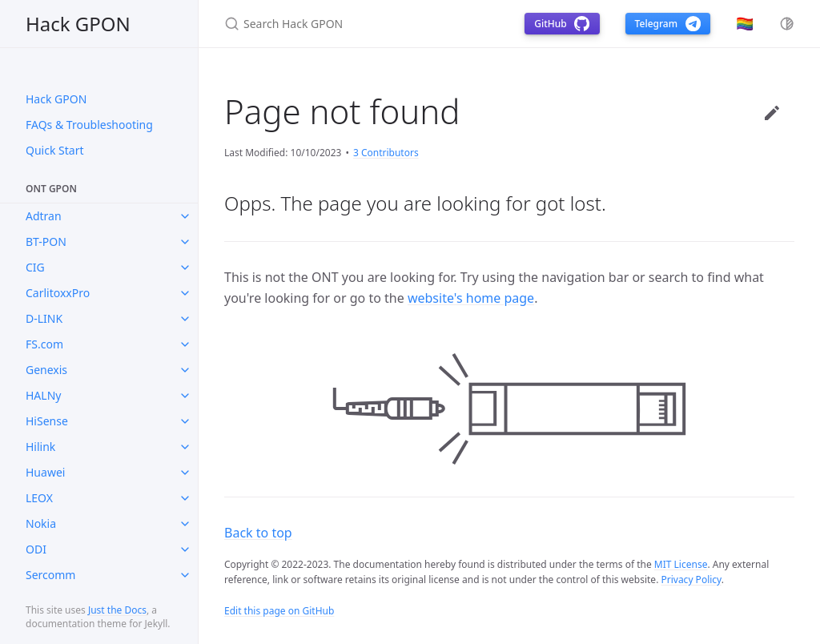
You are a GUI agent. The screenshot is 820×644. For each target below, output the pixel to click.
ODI (36, 549)
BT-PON (46, 241)
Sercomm (50, 575)
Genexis (46, 370)
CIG (35, 267)
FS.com (44, 344)
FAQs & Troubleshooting (89, 125)
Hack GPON (78, 24)
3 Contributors (386, 153)
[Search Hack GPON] (355, 24)
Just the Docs (117, 610)
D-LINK (44, 318)
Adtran (44, 216)
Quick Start (54, 150)
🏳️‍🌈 (745, 23)
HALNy (43, 395)
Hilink (40, 447)
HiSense (47, 421)
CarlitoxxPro (58, 293)
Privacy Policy (691, 580)
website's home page (471, 298)
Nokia (41, 523)
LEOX (39, 498)
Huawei (45, 472)
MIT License (681, 564)
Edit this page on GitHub (279, 611)
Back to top (258, 533)
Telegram (668, 24)
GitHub (562, 24)
